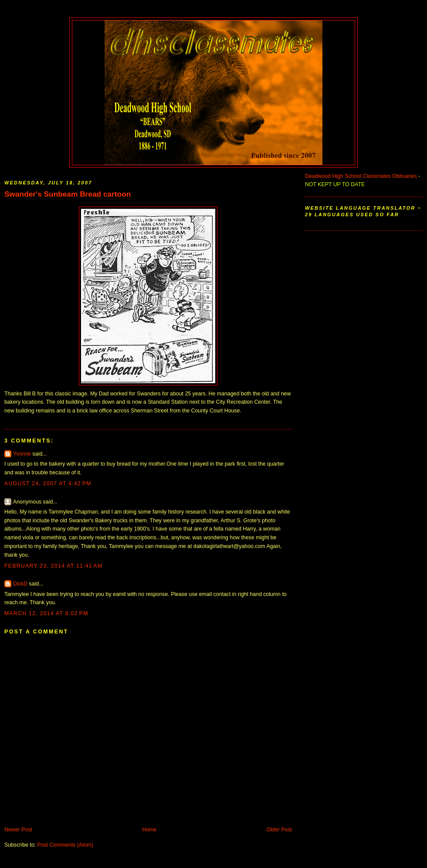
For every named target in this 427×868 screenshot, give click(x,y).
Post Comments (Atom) (65, 845)
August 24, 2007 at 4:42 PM (48, 483)
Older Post (279, 830)
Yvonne (22, 454)
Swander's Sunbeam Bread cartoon (68, 194)
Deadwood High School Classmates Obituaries (361, 176)
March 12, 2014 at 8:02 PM (46, 613)
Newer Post (18, 830)
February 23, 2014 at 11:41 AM (53, 566)
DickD (20, 584)
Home (149, 830)
